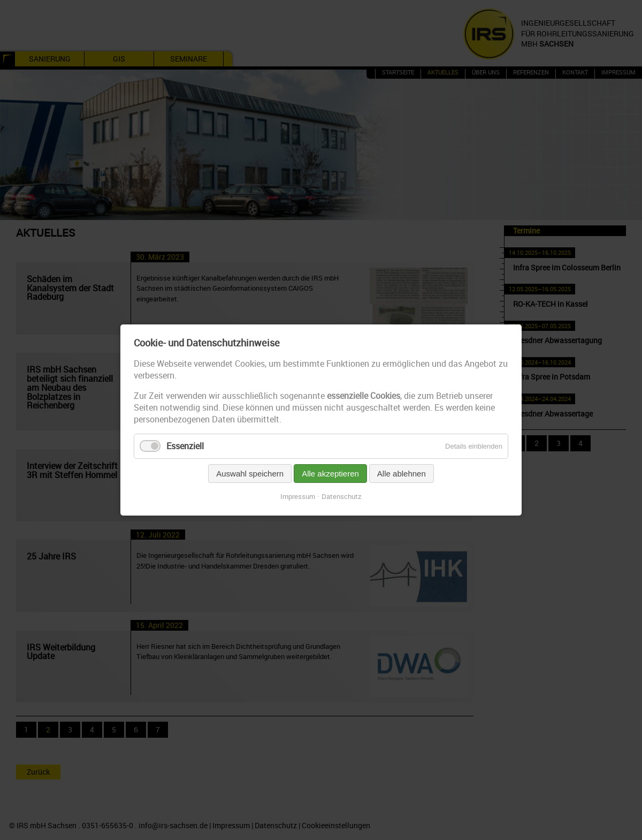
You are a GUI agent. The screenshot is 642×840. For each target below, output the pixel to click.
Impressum (298, 496)
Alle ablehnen (402, 474)
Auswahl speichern (250, 474)
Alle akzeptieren (330, 474)
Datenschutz (342, 496)
